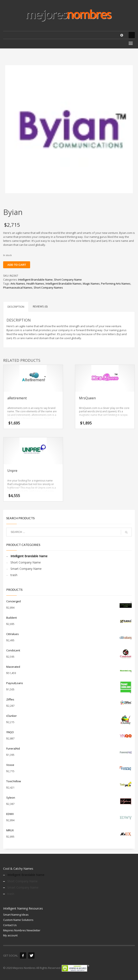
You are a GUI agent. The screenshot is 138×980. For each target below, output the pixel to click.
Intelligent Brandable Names (64, 284)
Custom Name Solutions (18, 920)
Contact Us (10, 925)
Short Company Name (68, 280)
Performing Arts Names (116, 284)
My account (10, 935)
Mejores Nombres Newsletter (22, 930)
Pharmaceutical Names (18, 288)
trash (14, 575)
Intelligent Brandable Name (35, 280)
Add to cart (17, 265)
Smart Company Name (26, 569)
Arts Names (18, 284)
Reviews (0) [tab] (40, 306)
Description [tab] (16, 307)
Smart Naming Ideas (16, 915)
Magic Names (91, 284)
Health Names (35, 284)
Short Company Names (48, 288)
